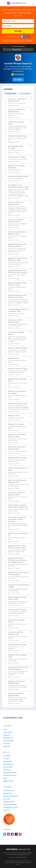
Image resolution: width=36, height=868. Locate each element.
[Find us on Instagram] (20, 834)
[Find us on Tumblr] (16, 834)
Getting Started (8, 793)
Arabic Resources (9, 741)
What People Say (8, 764)
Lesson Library (6, 46)
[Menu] (3, 3)
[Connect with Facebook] (25, 37)
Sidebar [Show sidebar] (18, 50)
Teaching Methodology (10, 805)
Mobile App (7, 746)
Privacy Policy (28, 40)
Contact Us (7, 810)
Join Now (18, 31)
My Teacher (7, 743)
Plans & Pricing (8, 767)
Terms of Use (21, 40)
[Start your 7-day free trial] (9, 819)
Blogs (5, 778)
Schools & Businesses (10, 775)
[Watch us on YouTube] (9, 834)
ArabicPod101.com (24, 855)
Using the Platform (9, 802)
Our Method (7, 756)
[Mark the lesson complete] (31, 99)
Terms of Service (26, 863)
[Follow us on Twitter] (5, 834)
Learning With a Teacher (11, 807)
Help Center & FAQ (9, 791)
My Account (7, 799)
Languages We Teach (10, 773)
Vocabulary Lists (8, 738)
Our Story (6, 759)
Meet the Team (8, 761)
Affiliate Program (8, 781)
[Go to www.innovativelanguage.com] (18, 849)
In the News (7, 770)
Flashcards (7, 735)
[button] (33, 3)
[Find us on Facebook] (12, 834)
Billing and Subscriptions (11, 796)
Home (5, 729)
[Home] (16, 4)
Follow (19, 80)
